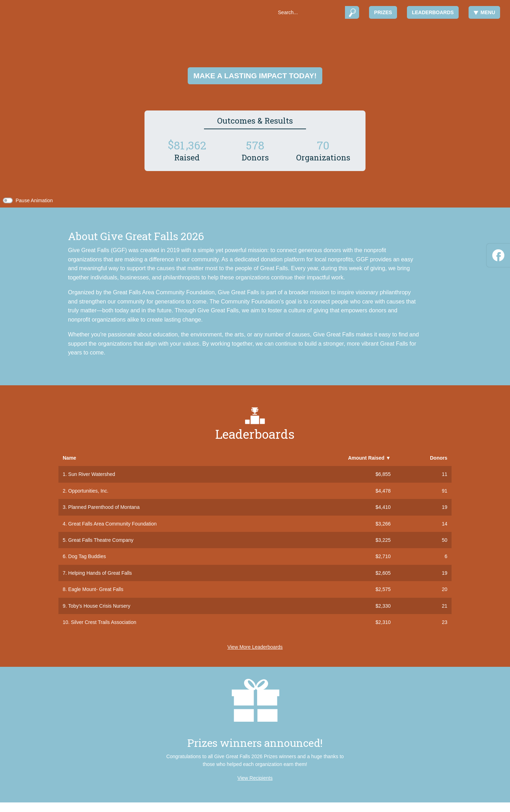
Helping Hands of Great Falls (100, 573)
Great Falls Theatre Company (101, 540)
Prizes (383, 12)
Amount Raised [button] (369, 458)
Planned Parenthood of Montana (104, 507)
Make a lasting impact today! (255, 76)
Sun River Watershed (92, 474)
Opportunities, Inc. (89, 491)
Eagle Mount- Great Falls (96, 589)
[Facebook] (498, 254)
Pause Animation (34, 200)
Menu (484, 12)
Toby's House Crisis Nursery (99, 606)
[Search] (309, 12)
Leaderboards (433, 12)
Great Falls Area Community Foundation (113, 524)
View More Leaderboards (255, 647)
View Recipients (255, 778)
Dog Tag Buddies (87, 556)
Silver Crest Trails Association (103, 622)
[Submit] (352, 12)
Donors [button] (439, 458)
